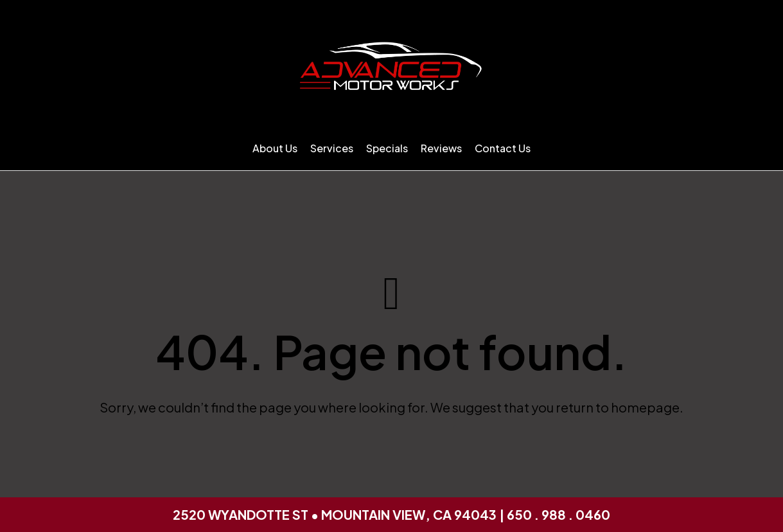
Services (332, 148)
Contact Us (503, 148)
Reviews (441, 148)
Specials (387, 148)
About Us (275, 148)
